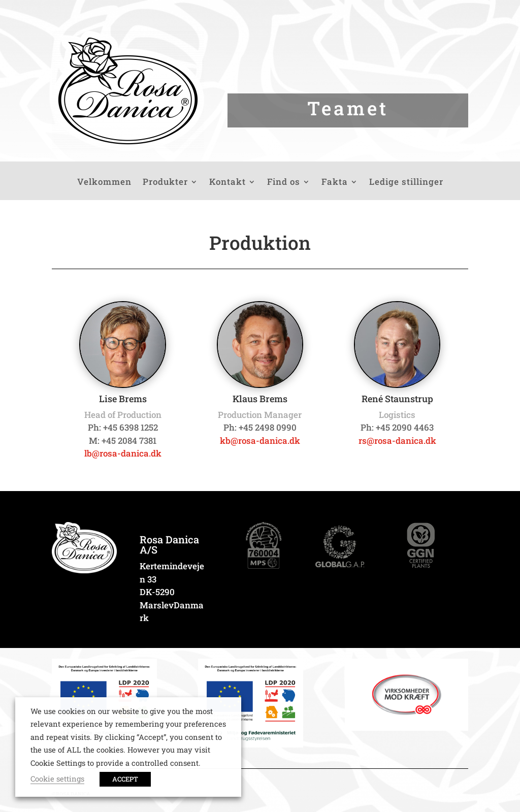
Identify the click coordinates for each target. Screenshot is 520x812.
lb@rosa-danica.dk (123, 453)
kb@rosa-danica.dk (260, 441)
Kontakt (227, 183)
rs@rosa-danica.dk (397, 441)
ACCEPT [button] (125, 779)
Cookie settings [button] (57, 779)
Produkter (165, 183)
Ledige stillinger (406, 183)
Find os (284, 183)
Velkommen (104, 183)
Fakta (335, 183)
